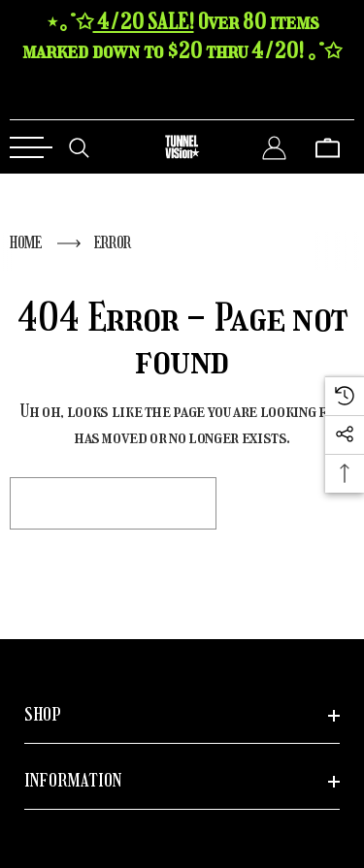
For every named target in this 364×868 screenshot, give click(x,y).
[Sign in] (274, 147)
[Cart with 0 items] (328, 147)
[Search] (79, 147)
